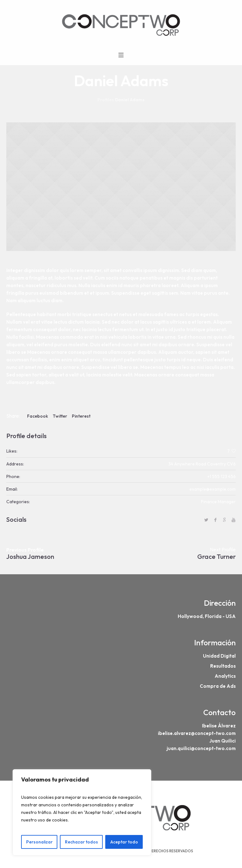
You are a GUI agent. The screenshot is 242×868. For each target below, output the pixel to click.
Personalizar (39, 842)
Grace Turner (216, 556)
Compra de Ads (218, 686)
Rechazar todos (81, 842)
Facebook (37, 416)
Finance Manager (218, 502)
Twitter (60, 416)
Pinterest (81, 416)
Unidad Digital (219, 656)
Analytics (225, 676)
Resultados (223, 666)
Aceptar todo (124, 842)
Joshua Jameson (30, 556)
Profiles (106, 100)
